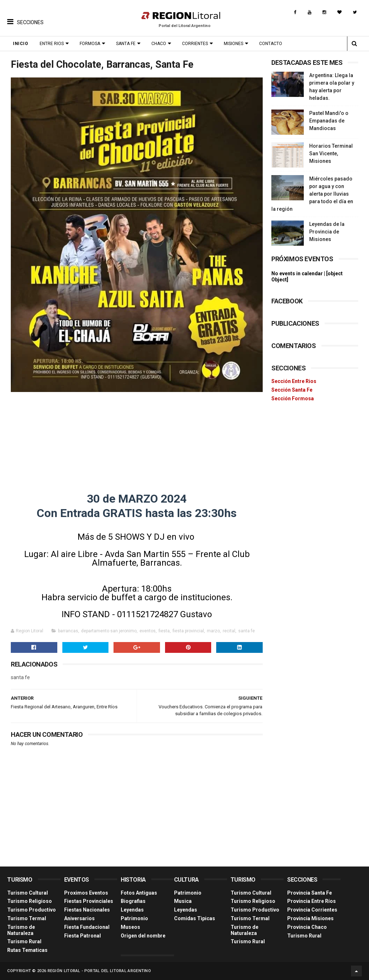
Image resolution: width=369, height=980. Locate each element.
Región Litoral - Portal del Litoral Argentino (99, 971)
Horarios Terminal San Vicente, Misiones (331, 153)
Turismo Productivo (32, 910)
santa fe (246, 631)
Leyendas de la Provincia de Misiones (327, 232)
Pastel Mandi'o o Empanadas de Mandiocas (329, 121)
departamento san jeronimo (109, 631)
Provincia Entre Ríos (312, 901)
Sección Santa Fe (292, 390)
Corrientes (195, 44)
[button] (25, 16)
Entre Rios (52, 44)
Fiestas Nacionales (87, 910)
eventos (148, 631)
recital (229, 631)
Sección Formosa (293, 398)
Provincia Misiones (310, 918)
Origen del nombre (143, 936)
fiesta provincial (188, 631)
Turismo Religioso (30, 901)
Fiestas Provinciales (89, 901)
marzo (213, 631)
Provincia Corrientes (312, 910)
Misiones (234, 44)
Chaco (159, 44)
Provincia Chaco (307, 927)
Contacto (271, 44)
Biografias (133, 901)
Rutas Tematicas (27, 950)
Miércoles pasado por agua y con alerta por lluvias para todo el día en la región (312, 194)
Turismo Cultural (28, 893)
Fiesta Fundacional (87, 927)
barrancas (68, 631)
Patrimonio (134, 918)
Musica (183, 901)
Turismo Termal (27, 918)
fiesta (164, 631)
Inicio (21, 44)
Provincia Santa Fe (310, 893)
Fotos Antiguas (139, 893)
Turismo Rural (24, 941)
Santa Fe (126, 44)
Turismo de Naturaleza (21, 930)
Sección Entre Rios (294, 381)
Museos (130, 927)
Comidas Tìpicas (195, 918)
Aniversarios (79, 918)
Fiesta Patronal (83, 936)
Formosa (90, 44)
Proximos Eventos (86, 893)
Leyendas (132, 910)
